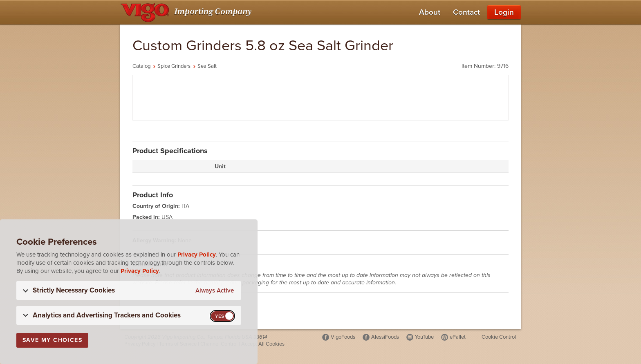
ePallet (458, 337)
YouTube (424, 337)
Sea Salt (207, 66)
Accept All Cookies (263, 344)
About (430, 12)
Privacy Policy (197, 255)
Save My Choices (52, 340)
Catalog (141, 66)
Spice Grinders (174, 66)
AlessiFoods (385, 337)
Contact (466, 12)
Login (504, 12)
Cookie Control (499, 337)
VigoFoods (343, 337)
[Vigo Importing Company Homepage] (187, 12)
